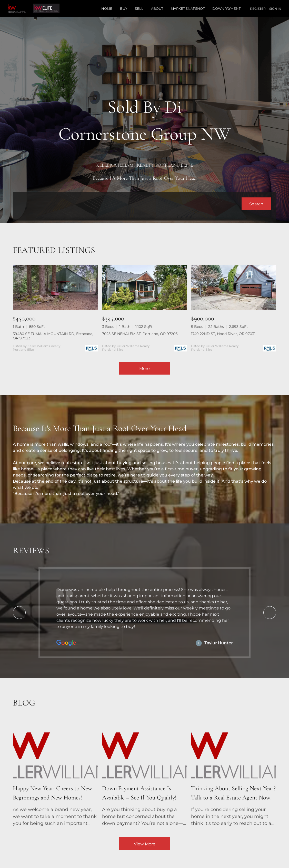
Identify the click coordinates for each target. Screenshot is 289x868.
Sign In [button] (275, 9)
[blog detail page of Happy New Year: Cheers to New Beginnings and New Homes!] (55, 773)
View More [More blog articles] (145, 844)
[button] (256, 204)
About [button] (157, 8)
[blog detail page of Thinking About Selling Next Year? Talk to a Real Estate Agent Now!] (234, 773)
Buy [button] (124, 8)
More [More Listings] (144, 369)
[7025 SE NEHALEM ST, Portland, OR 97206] (145, 288)
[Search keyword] (130, 204)
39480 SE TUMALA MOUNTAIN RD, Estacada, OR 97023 (53, 336)
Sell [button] (139, 8)
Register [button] (258, 9)
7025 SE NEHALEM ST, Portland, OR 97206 (140, 334)
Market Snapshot (188, 8)
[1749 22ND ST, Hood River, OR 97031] (234, 288)
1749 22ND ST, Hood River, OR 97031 (223, 334)
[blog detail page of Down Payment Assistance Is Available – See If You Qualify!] (145, 773)
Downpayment (226, 8)
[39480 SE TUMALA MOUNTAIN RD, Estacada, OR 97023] (55, 288)
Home (107, 8)
